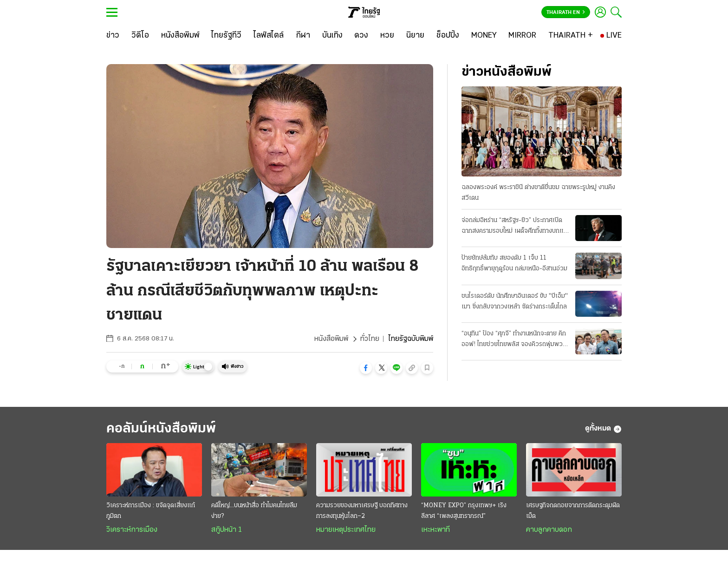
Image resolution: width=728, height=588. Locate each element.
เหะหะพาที (435, 530)
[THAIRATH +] (571, 36)
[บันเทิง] (332, 36)
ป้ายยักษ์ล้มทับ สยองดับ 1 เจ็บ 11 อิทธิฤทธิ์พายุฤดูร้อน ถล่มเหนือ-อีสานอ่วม (514, 263)
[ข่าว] (113, 36)
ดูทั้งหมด (603, 429)
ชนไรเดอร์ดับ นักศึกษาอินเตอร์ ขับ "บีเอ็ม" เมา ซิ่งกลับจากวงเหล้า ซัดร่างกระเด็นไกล (515, 301)
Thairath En (566, 13)
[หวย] (387, 36)
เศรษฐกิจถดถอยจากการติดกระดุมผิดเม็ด (573, 511)
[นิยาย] (415, 36)
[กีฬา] (303, 36)
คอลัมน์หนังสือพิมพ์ (161, 429)
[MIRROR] (522, 36)
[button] (366, 368)
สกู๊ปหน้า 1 (227, 530)
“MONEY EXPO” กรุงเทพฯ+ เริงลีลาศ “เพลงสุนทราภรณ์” (464, 511)
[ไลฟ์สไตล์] (269, 36)
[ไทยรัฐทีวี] (226, 36)
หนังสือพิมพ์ (331, 339)
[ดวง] (361, 36)
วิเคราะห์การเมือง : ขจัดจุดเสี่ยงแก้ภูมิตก (151, 511)
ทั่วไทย (370, 339)
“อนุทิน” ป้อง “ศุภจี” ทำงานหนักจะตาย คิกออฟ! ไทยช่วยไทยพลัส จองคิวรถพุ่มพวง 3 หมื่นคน (514, 340)
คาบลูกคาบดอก (549, 530)
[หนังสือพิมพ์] (180, 36)
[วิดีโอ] (140, 36)
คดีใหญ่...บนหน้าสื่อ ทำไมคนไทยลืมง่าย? (254, 511)
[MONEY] (484, 36)
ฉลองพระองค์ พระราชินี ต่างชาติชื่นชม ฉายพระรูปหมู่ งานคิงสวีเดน (538, 193)
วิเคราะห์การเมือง (132, 530)
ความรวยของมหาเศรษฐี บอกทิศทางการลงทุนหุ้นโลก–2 (362, 511)
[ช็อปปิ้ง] (448, 36)
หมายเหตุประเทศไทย (346, 530)
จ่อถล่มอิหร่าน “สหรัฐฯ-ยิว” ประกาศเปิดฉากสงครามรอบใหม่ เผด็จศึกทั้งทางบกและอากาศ (516, 227)
